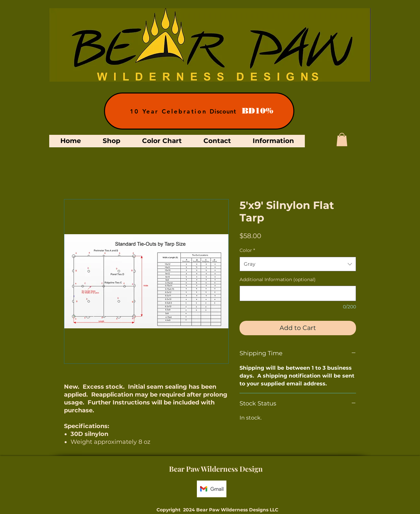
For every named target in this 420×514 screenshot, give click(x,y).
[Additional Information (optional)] (298, 293)
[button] (342, 140)
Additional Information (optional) (278, 279)
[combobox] (298, 264)
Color (247, 250)
